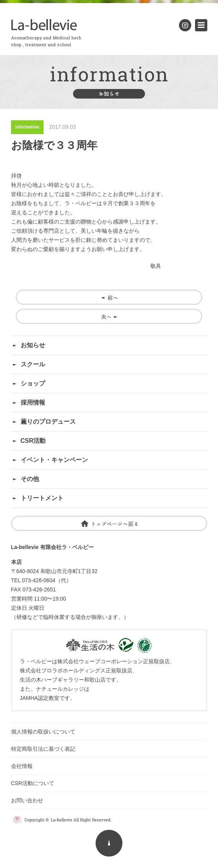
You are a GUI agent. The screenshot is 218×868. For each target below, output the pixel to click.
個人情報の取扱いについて (43, 732)
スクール (33, 364)
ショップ (33, 383)
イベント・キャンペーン (54, 460)
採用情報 (33, 402)
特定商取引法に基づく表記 (43, 749)
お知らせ (33, 345)
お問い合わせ (30, 800)
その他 (30, 479)
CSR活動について (33, 783)
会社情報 (22, 766)
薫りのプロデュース (48, 422)
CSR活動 (33, 441)
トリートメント (42, 498)
